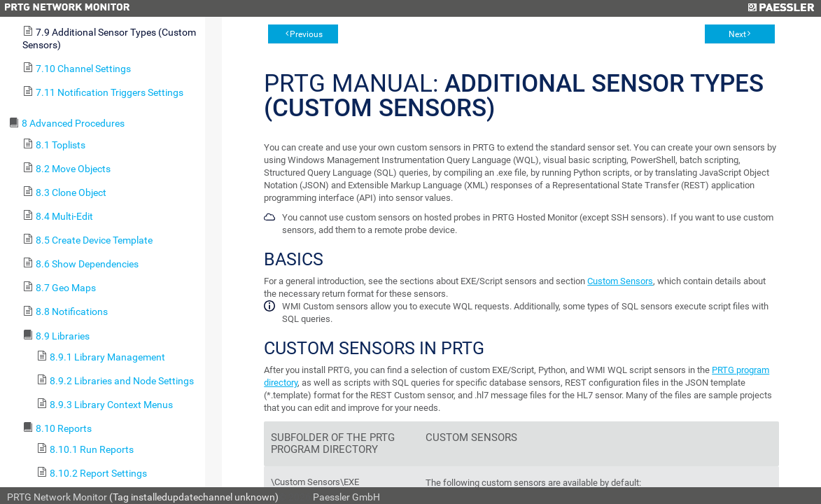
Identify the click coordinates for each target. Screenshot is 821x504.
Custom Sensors (620, 281)
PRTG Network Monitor (57, 497)
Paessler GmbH (346, 497)
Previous (306, 34)
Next (737, 34)
